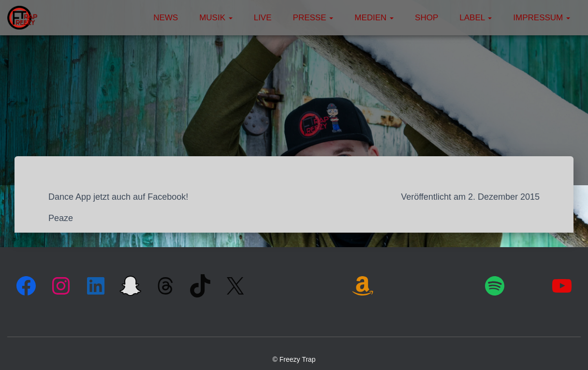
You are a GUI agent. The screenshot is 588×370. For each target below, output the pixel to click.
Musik (216, 18)
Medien (374, 18)
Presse (313, 18)
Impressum (542, 18)
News (166, 18)
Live (263, 18)
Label (476, 18)
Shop (426, 18)
